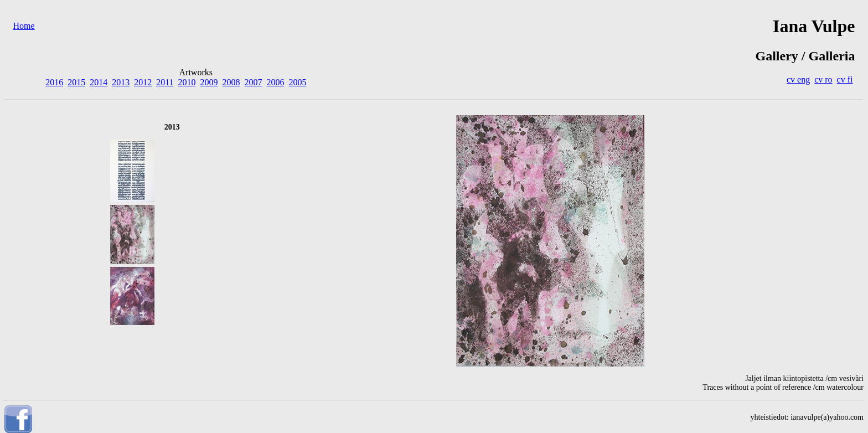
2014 (99, 82)
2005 (298, 82)
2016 (54, 82)
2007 (254, 82)
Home (24, 26)
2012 (143, 82)
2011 (165, 82)
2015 (76, 82)
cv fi (845, 79)
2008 (231, 82)
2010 (187, 82)
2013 (121, 82)
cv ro (823, 79)
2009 (209, 82)
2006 (276, 82)
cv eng (798, 79)
